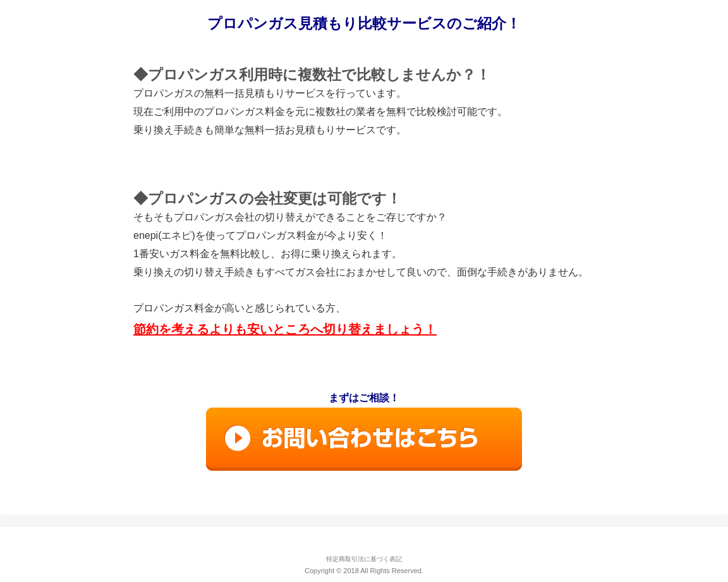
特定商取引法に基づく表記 (364, 559)
